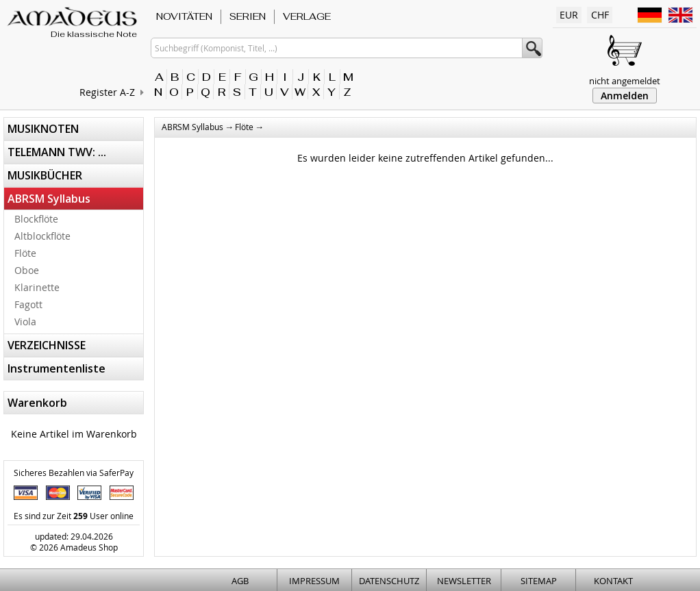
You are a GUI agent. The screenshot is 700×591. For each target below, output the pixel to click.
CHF (600, 15)
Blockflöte (36, 219)
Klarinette (37, 287)
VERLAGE (307, 16)
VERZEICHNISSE (47, 345)
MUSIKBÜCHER (45, 175)
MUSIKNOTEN (43, 129)
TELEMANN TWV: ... (57, 152)
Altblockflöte (42, 236)
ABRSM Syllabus (49, 199)
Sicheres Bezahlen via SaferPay (74, 473)
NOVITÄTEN (184, 16)
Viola (25, 322)
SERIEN (248, 16)
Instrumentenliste (57, 368)
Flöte (25, 253)
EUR (569, 15)
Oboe (27, 270)
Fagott (28, 304)
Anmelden (625, 96)
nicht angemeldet (625, 81)
